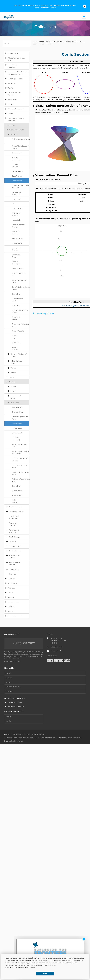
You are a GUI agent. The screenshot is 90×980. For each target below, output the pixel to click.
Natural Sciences (15, 551)
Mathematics (12, 83)
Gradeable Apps (15, 537)
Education (11, 579)
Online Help (51, 41)
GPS (13, 204)
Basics (11, 377)
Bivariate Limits (17, 407)
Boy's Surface (17, 153)
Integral (13, 391)
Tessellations (16, 305)
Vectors (13, 368)
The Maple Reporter (15, 702)
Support (42, 41)
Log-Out (9, 721)
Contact (50, 634)
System (10, 593)
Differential (14, 386)
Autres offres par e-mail (16, 706)
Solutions (9, 678)
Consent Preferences (74, 738)
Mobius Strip (16, 220)
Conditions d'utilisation (48, 738)
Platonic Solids (17, 243)
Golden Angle (16, 199)
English (13, 734)
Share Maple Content (15, 79)
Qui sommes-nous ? (12, 634)
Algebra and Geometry (17, 130)
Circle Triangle (17, 176)
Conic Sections (17, 181)
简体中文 (41, 734)
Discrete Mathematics (17, 511)
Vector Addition (17, 495)
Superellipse (16, 294)
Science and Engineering (16, 109)
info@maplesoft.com (58, 651)
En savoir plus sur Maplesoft (12, 661)
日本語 (34, 734)
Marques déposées (10, 741)
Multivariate (15, 403)
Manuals (11, 597)
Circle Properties (18, 171)
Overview (13, 574)
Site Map (20, 741)
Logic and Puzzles (15, 546)
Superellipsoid (17, 486)
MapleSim (11, 611)
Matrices (14, 373)
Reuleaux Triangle (18, 269)
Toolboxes (11, 606)
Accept (45, 973)
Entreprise (9, 691)
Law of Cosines (17, 208)
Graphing (12, 541)
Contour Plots (17, 428)
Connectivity (12, 113)
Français (20, 734)
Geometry (14, 134)
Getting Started (13, 53)
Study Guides (12, 583)
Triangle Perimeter (18, 331)
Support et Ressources (13, 687)
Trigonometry (14, 569)
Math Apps (11, 125)
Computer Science (15, 507)
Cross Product (17, 433)
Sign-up (8, 717)
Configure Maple (13, 602)
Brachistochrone (18, 412)
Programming (12, 100)
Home (35, 41)
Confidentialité (61, 738)
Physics (10, 88)
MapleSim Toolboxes (15, 616)
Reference (11, 588)
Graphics (11, 104)
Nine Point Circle (18, 238)
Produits (9, 673)
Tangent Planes (17, 491)
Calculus (12, 382)
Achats (8, 682)
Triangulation (16, 342)
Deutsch (28, 734)
